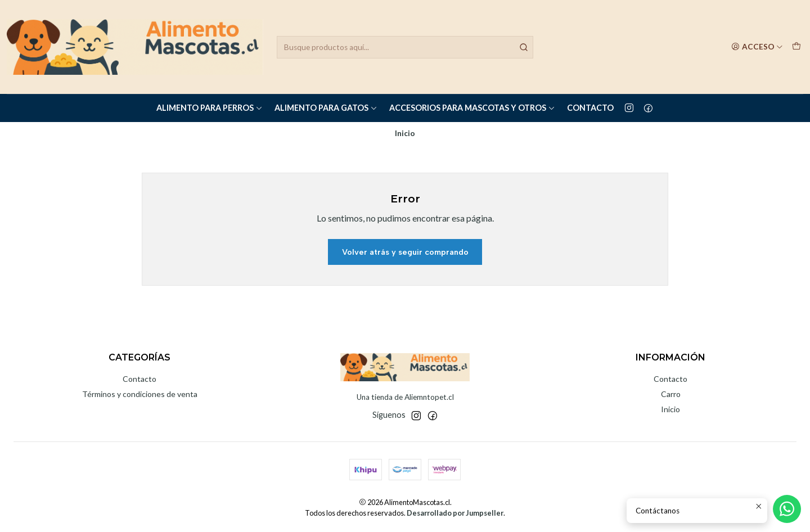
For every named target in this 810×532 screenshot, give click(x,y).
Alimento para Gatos (326, 108)
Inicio (670, 409)
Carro (671, 394)
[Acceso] (757, 47)
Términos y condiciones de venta (140, 394)
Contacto (590, 108)
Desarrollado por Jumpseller (455, 513)
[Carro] (796, 47)
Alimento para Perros (210, 108)
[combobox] (405, 47)
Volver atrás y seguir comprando (405, 252)
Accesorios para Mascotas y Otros (472, 108)
